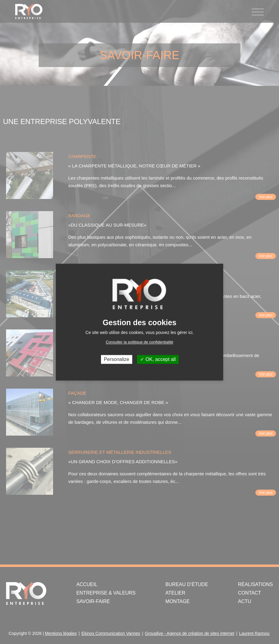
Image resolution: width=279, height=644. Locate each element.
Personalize (117, 359)
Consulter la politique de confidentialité (140, 342)
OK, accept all (158, 359)
